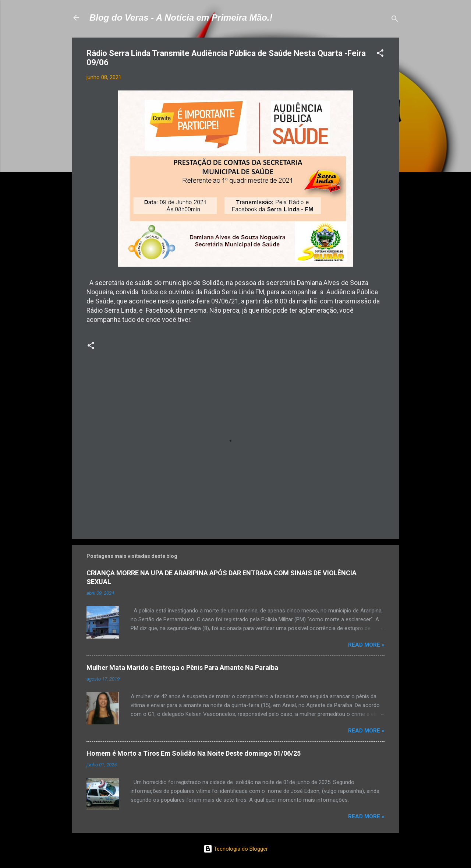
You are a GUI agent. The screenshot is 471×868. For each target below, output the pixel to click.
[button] (380, 54)
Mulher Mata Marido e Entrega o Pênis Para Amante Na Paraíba (182, 667)
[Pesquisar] (395, 20)
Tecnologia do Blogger (236, 849)
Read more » (366, 645)
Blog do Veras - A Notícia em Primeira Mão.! (181, 17)
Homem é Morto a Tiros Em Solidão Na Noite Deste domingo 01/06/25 (194, 753)
